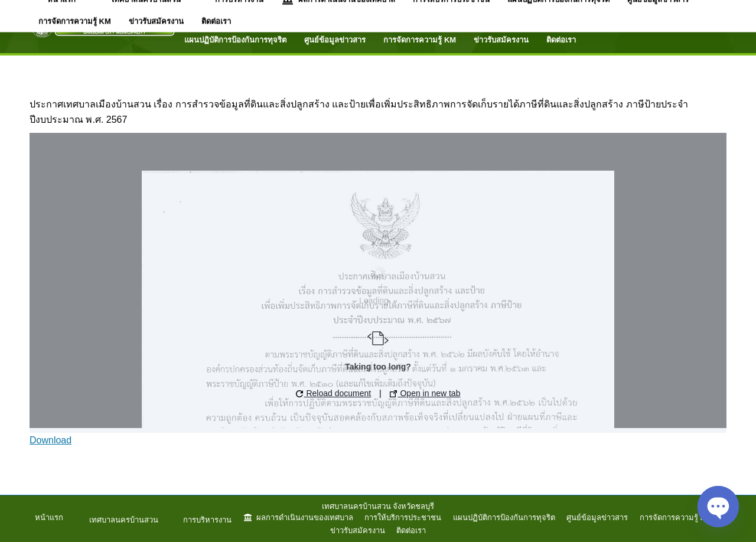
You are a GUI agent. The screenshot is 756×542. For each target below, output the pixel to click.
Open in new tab (425, 393)
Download (50, 440)
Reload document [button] (334, 393)
